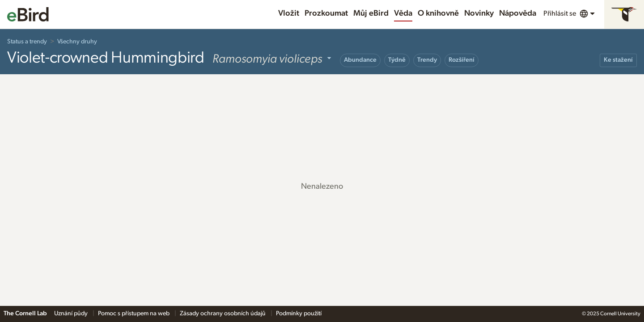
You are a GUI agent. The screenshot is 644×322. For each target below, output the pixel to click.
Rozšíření (462, 60)
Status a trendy (27, 42)
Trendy (427, 60)
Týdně (397, 60)
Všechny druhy (77, 42)
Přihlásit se (560, 13)
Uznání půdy (72, 314)
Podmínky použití (299, 314)
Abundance (360, 60)
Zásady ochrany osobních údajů (223, 314)
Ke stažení (618, 60)
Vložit (289, 13)
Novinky (479, 13)
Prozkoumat (326, 13)
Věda (403, 13)
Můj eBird (371, 13)
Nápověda (518, 13)
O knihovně (438, 13)
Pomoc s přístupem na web (134, 314)
